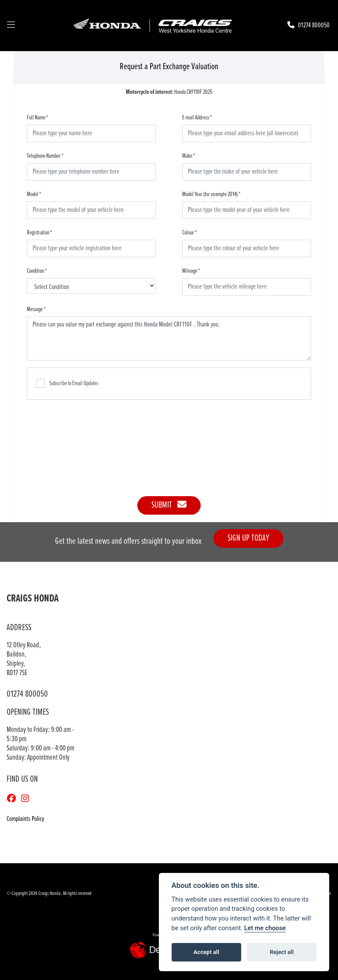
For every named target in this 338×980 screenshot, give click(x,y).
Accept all (206, 952)
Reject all (282, 952)
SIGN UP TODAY (248, 538)
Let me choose (265, 928)
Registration (39, 233)
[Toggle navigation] (11, 26)
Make (189, 156)
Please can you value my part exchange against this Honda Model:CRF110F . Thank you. (169, 338)
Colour (189, 233)
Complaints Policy (25, 819)
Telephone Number (45, 156)
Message (36, 309)
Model (34, 194)
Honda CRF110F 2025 (169, 92)
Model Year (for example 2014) (211, 194)
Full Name (37, 118)
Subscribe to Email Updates (67, 383)
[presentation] (169, 443)
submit (169, 505)
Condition (37, 271)
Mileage (191, 271)
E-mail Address (197, 118)
